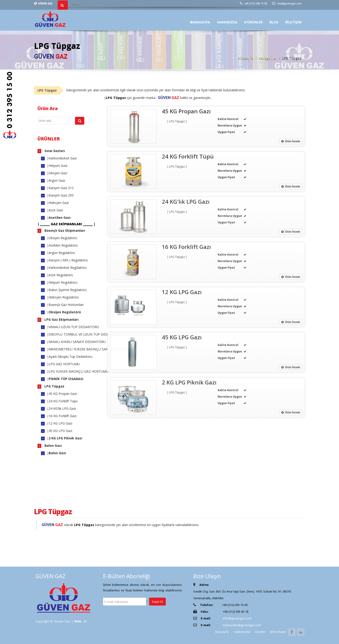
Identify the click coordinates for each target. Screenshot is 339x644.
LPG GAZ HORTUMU (64, 364)
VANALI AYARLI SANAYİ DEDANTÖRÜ (77, 342)
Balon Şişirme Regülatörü (68, 290)
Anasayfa (246, 58)
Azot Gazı (56, 210)
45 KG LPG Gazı (60, 431)
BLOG (274, 22)
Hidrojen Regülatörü (64, 297)
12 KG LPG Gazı (60, 423)
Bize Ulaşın (278, 632)
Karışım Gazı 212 (61, 188)
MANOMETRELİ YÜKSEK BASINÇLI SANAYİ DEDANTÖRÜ (92, 349)
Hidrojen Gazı (59, 203)
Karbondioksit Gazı (63, 158)
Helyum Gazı (58, 166)
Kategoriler (268, 58)
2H (85, 621)
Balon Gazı (53, 446)
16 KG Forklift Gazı (63, 416)
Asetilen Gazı (60, 217)
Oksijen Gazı (58, 173)
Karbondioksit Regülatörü (68, 268)
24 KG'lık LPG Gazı (62, 408)
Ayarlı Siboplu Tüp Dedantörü (71, 357)
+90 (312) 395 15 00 (253, 3)
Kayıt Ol (157, 602)
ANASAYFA (200, 22)
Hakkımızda (242, 632)
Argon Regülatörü (62, 253)
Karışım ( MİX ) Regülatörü (68, 260)
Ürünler (260, 632)
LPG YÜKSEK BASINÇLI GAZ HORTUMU (78, 371)
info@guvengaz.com (287, 3)
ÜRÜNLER (253, 22)
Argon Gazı (57, 180)
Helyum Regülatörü (63, 282)
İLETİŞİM (293, 22)
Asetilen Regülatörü (63, 245)
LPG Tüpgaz (54, 386)
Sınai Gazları (54, 151)
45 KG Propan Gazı (63, 394)
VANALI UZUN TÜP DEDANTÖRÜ (74, 327)
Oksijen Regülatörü (63, 238)
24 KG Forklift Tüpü (63, 401)
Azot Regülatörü (61, 275)
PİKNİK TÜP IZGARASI (66, 379)
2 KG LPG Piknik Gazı (65, 438)
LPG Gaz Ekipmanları (61, 319)
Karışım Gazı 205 (61, 195)
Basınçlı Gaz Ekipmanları (64, 230)
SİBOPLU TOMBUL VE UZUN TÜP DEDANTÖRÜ (85, 334)
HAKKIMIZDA (227, 22)
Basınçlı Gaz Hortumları (66, 305)
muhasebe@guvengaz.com (242, 625)
